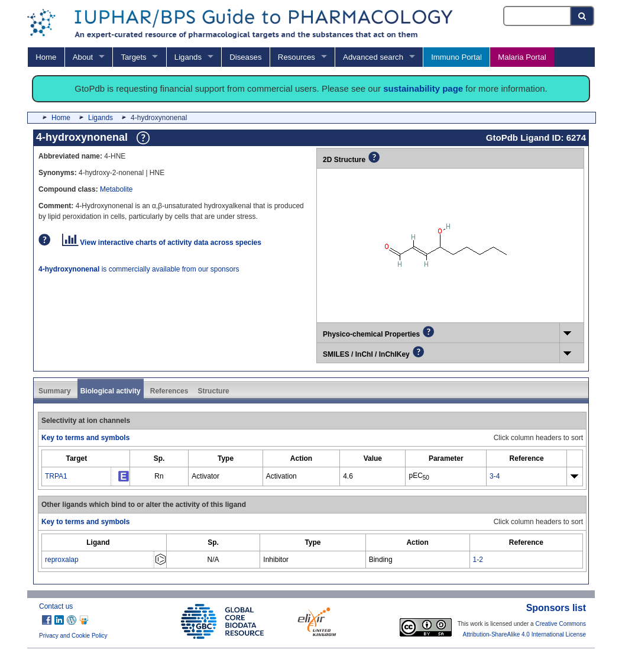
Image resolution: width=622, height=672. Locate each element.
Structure (213, 391)
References (169, 391)
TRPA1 (56, 476)
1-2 (478, 560)
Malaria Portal (522, 57)
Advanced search (373, 57)
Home (46, 57)
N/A (213, 560)
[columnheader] (77, 459)
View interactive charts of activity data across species (162, 243)
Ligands (188, 57)
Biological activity (111, 391)
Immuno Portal (456, 57)
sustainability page (423, 88)
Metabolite (116, 189)
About (83, 57)
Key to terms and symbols (85, 438)
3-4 (495, 476)
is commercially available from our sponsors (139, 269)
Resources (297, 57)
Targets (133, 57)
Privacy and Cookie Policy (73, 636)
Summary (55, 391)
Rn (159, 476)
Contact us (56, 606)
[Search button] (583, 16)
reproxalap (62, 560)
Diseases (245, 57)
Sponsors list (556, 608)
